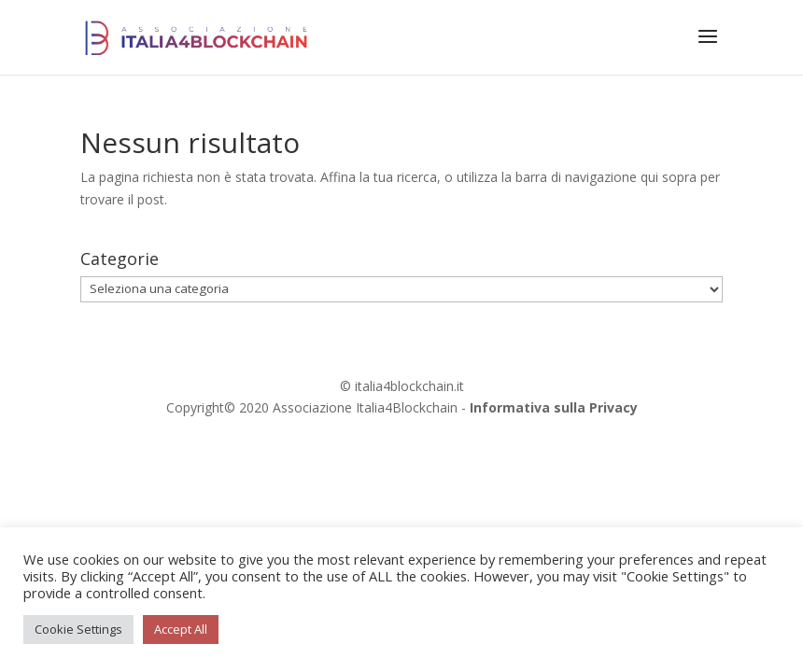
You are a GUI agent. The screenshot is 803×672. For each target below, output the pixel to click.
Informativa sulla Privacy (554, 407)
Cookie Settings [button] (78, 629)
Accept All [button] (181, 629)
